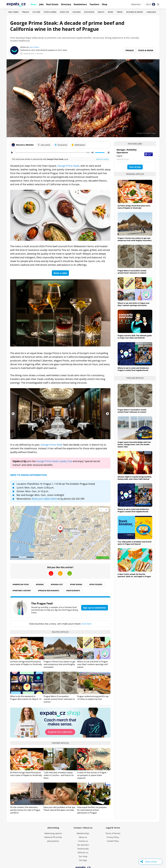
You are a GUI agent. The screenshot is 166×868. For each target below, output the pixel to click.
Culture (36, 12)
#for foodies (96, 584)
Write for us (83, 853)
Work (110, 12)
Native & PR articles (53, 837)
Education (89, 12)
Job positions (53, 841)
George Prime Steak (68, 166)
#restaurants (73, 591)
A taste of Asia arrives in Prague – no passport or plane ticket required (92, 775)
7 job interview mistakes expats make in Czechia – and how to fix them (59, 775)
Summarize (61, 145)
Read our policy (102, 159)
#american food (21, 584)
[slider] (50, 153)
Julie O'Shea (34, 47)
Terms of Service (113, 833)
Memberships (83, 833)
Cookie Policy (113, 841)
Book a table (60, 273)
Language (151, 12)
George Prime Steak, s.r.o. (58, 159)
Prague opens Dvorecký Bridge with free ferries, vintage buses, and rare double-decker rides (134, 444)
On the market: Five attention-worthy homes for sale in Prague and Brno (25, 810)
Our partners (83, 845)
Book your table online (44, 499)
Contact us (83, 841)
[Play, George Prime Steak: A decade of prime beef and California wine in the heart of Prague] (12, 153)
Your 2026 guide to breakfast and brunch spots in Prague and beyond (135, 543)
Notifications (78, 145)
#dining (40, 584)
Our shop (83, 856)
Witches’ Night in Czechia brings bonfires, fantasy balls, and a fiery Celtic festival (135, 478)
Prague (25, 12)
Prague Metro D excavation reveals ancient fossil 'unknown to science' (59, 699)
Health (101, 12)
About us (83, 837)
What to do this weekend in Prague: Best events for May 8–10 (26, 698)
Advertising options (53, 833)
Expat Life (64, 12)
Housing (77, 12)
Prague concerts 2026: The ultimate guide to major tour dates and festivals (135, 337)
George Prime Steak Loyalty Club (54, 461)
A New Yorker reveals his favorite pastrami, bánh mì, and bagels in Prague (134, 575)
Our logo (83, 860)
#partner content (22, 591)
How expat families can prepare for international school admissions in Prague (92, 810)
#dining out (57, 584)
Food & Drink (50, 12)
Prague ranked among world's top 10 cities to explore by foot (93, 698)
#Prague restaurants (49, 591)
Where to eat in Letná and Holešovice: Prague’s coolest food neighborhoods (133, 369)
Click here (86, 624)
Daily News (13, 12)
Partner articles (60, 743)
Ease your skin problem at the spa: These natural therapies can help (59, 809)
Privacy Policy (113, 837)
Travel (120, 12)
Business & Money (135, 12)
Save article (44, 145)
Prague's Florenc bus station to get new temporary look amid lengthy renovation (60, 664)
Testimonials (83, 849)
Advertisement (105, 706)
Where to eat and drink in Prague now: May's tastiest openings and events (92, 664)
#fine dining (76, 584)
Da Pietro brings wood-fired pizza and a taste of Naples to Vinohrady (26, 663)
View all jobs (135, 167)
